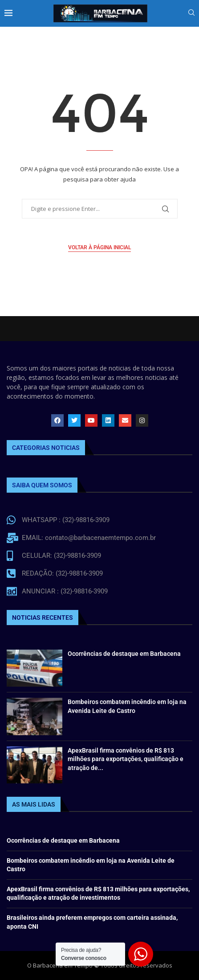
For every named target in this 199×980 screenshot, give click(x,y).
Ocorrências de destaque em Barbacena (124, 654)
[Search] (191, 14)
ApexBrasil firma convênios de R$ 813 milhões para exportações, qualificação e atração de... (126, 759)
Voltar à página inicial (99, 247)
